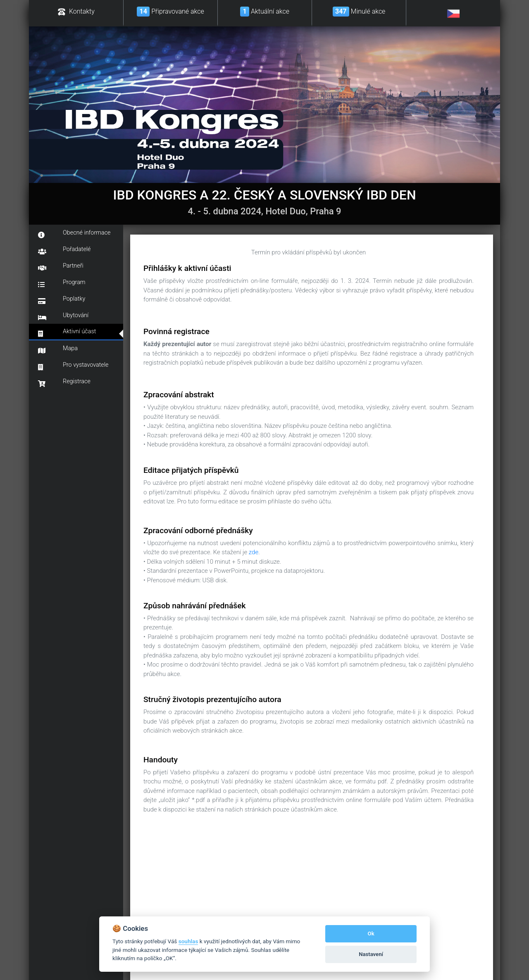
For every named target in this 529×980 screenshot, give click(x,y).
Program (62, 283)
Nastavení (371, 954)
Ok (371, 934)
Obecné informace (74, 234)
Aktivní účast (67, 332)
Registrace (64, 382)
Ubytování (63, 316)
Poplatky (62, 300)
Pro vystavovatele (73, 366)
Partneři (61, 267)
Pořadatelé (64, 250)
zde (254, 552)
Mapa (58, 349)
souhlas (188, 941)
